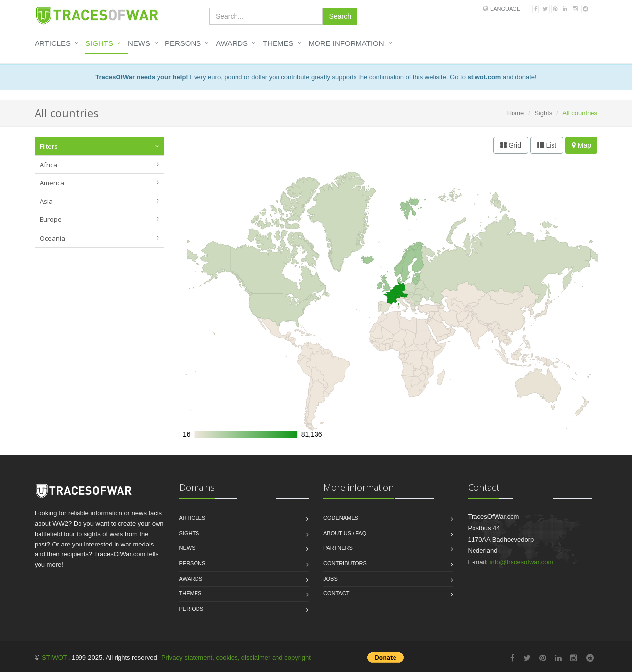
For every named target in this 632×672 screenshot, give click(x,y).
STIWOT (55, 657)
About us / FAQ (345, 533)
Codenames (341, 518)
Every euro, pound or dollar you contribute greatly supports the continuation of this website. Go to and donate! (316, 77)
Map (581, 145)
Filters (49, 146)
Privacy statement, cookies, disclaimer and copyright (236, 657)
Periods (192, 609)
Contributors (345, 563)
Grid (511, 145)
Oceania (53, 238)
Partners (338, 548)
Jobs (331, 579)
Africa (49, 165)
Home (516, 113)
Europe (51, 219)
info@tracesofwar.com (522, 562)
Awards (232, 43)
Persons (183, 43)
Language (505, 9)
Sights (99, 43)
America (52, 183)
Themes (278, 43)
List (547, 145)
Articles (53, 43)
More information (346, 43)
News (139, 43)
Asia (46, 201)
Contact (336, 593)
